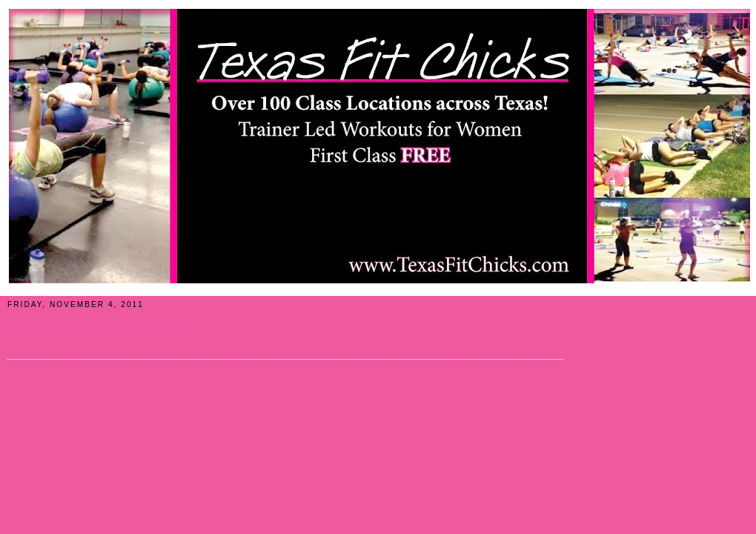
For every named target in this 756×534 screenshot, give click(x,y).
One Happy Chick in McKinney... (98, 324)
